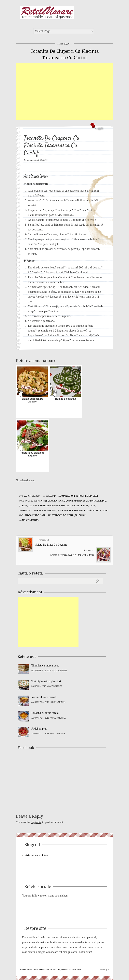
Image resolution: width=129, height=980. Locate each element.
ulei (49, 515)
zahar (82, 515)
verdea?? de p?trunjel (65, 515)
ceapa (24, 506)
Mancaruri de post (73, 496)
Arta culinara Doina (36, 855)
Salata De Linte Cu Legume (51, 545)
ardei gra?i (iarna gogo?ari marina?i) (63, 501)
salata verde (32, 515)
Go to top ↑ (104, 969)
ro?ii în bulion (93, 511)
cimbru (33, 506)
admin (30, 160)
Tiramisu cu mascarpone (45, 666)
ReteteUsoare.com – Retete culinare (47, 13)
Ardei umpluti (39, 729)
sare (43, 515)
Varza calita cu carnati (44, 697)
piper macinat (65, 511)
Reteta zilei (91, 496)
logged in (36, 822)
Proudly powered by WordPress (67, 969)
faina (92, 506)
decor (65, 506)
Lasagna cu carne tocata (45, 713)
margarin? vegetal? (45, 511)
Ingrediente (26, 511)
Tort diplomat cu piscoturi (46, 681)
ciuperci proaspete (49, 506)
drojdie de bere (79, 506)
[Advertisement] (72, 91)
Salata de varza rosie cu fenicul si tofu (72, 555)
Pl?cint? (78, 511)
